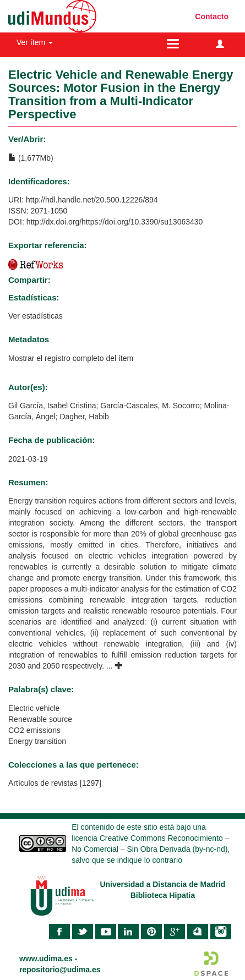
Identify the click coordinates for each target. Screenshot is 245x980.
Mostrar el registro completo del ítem (71, 358)
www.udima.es (46, 959)
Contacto (212, 17)
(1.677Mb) (31, 158)
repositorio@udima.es (60, 970)
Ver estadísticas (36, 316)
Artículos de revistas (43, 783)
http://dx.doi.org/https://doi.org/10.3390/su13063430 (115, 222)
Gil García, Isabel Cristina (52, 406)
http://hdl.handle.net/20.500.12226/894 (92, 200)
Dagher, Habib (84, 417)
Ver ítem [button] (35, 42)
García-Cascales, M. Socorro (150, 406)
